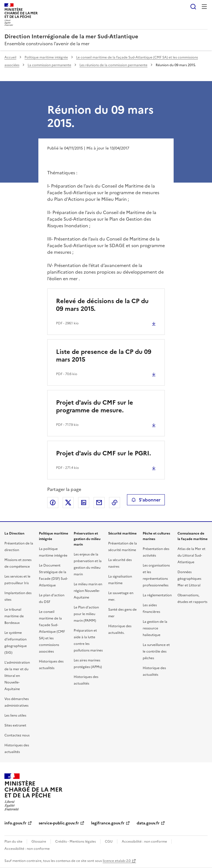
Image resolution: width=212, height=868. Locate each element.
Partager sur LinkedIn (84, 503)
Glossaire (39, 842)
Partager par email (99, 503)
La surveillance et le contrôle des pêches (156, 651)
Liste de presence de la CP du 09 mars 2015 (104, 356)
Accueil (10, 57)
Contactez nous (17, 735)
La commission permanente (49, 65)
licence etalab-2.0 (117, 861)
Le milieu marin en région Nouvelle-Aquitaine (88, 591)
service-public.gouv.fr (59, 823)
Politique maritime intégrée (46, 57)
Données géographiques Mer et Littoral (189, 579)
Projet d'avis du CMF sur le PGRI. (104, 453)
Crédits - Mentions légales (75, 842)
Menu (204, 7)
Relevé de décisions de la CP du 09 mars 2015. (102, 305)
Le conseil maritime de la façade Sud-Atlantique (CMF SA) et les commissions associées (52, 632)
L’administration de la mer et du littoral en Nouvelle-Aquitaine (17, 676)
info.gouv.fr (15, 823)
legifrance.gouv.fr (108, 823)
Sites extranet (15, 725)
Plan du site (13, 842)
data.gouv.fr (148, 823)
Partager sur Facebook (53, 503)
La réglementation (157, 595)
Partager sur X (68, 503)
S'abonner (146, 500)
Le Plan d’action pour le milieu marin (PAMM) (86, 614)
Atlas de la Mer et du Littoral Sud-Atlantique (191, 555)
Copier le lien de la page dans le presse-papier (115, 503)
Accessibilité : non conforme (144, 842)
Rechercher (193, 7)
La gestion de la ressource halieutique (155, 628)
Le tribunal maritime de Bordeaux (14, 616)
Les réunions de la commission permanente (113, 65)
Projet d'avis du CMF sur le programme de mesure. (95, 406)
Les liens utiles (15, 715)
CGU (109, 842)
